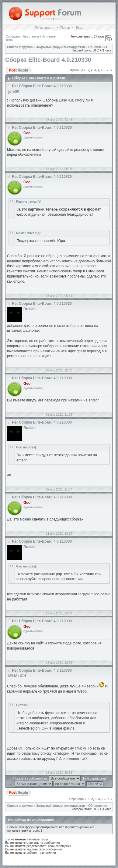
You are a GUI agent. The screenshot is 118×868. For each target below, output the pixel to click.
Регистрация (44, 28)
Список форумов (20, 47)
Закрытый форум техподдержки (61, 47)
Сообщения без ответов (23, 37)
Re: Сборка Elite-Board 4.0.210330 (42, 86)
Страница (76, 70)
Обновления (98, 47)
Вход (80, 28)
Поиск (65, 28)
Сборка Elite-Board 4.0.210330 (48, 60)
